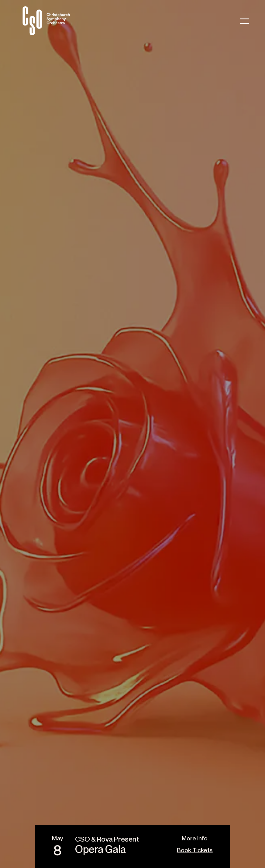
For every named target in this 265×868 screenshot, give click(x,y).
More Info (195, 838)
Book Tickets (195, 850)
